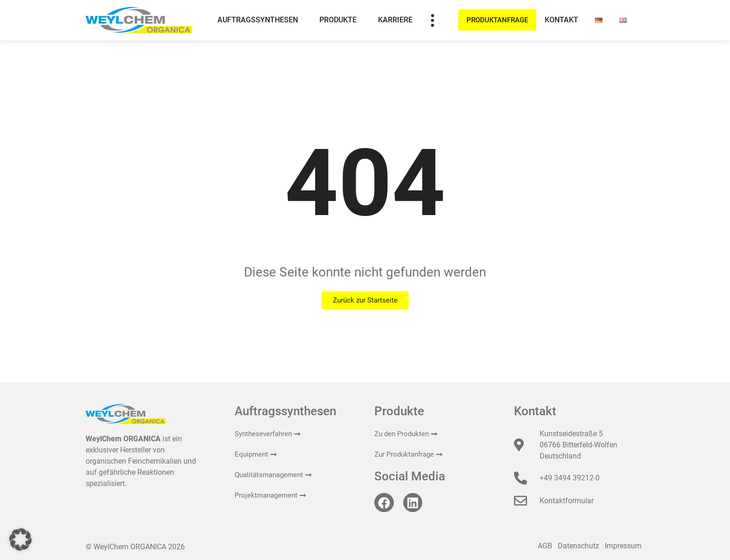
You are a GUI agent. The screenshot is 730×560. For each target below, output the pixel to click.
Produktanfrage (497, 20)
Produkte (340, 20)
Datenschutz (578, 546)
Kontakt (561, 20)
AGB (545, 546)
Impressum (623, 546)
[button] (20, 540)
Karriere (395, 20)
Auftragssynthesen (260, 20)
